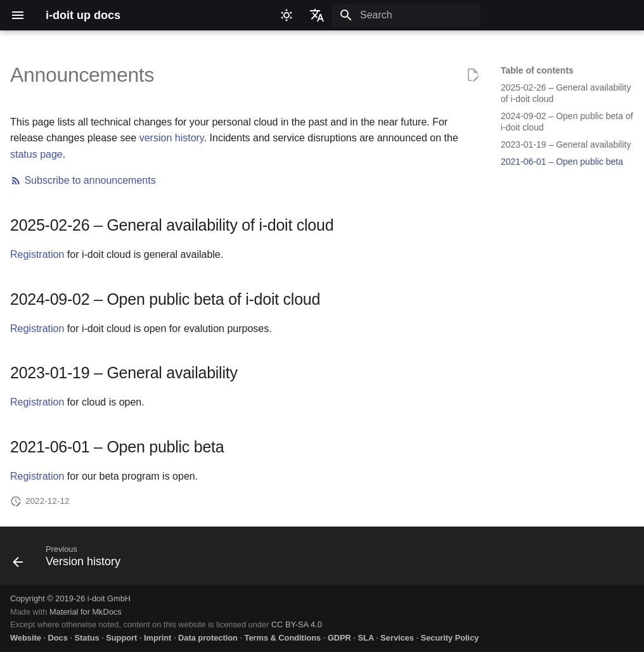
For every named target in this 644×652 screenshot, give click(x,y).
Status (87, 638)
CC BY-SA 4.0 (297, 624)
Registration (37, 254)
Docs (58, 638)
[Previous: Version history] (70, 559)
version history (172, 138)
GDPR (339, 638)
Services (397, 638)
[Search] (406, 15)
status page (36, 154)
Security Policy (450, 638)
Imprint (158, 638)
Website (26, 638)
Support (121, 638)
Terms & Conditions (283, 638)
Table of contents (537, 70)
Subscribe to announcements (83, 180)
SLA (366, 638)
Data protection (208, 638)
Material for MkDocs (86, 612)
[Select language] (317, 15)
